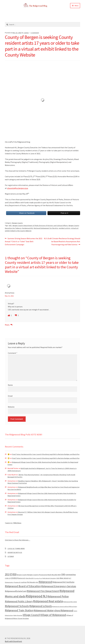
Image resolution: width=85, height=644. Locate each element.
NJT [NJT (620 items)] (70, 578)
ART (10, 226)
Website (11, 407)
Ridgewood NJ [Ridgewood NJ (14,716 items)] (36, 596)
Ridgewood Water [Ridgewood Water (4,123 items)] (44, 610)
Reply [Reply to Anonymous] (7, 325)
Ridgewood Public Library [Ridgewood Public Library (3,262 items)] (19, 601)
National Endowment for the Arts (46, 228)
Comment (13, 353)
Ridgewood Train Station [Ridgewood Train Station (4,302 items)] (19, 610)
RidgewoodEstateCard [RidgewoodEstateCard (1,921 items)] (16, 591)
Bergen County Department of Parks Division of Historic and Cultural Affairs (40, 226)
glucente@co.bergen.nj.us (18, 188)
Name (10, 385)
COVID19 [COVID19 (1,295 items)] (14, 578)
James (26, 33)
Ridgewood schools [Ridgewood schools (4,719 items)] (41, 606)
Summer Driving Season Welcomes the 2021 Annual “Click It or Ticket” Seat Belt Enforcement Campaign (24, 241)
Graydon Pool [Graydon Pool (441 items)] (38, 578)
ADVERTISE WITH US (15, 552)
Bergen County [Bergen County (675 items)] (22, 575)
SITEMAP (11, 556)
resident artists (64, 228)
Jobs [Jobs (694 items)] (58, 578)
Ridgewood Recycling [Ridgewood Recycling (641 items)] (70, 602)
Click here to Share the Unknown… (18, 540)
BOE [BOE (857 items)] (59, 575)
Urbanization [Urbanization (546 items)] (9, 615)
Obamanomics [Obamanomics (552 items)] (9, 582)
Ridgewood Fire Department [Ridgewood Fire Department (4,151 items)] (43, 591)
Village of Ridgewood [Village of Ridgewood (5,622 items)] (53, 615)
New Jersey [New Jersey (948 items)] (64, 578)
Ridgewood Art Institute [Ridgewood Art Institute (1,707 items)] (63, 582)
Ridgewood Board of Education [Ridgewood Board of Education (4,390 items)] (23, 586)
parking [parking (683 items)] (24, 582)
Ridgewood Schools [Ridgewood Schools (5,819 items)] (17, 606)
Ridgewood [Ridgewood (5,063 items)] (45, 582)
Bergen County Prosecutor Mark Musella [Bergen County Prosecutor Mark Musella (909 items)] (42, 575)
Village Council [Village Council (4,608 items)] (31, 615)
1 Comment (35, 33)
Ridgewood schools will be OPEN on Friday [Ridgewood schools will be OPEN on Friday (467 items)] (65, 607)
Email (10, 396)
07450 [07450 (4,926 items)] (13, 574)
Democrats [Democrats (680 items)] (22, 578)
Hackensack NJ (28, 228)
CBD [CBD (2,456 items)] (63, 574)
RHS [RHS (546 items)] (37, 582)
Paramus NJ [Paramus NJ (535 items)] (17, 582)
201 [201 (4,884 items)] (7, 574)
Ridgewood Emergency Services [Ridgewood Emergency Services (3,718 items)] (59, 586)
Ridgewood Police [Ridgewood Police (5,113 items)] (58, 596)
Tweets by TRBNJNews (13, 523)
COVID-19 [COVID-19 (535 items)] (8, 578)
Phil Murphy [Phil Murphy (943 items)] (31, 582)
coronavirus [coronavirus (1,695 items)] (71, 575)
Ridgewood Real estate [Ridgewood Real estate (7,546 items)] (48, 601)
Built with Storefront (13, 641)
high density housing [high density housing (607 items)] (49, 578)
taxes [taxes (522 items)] (75, 611)
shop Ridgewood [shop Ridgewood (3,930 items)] (64, 610)
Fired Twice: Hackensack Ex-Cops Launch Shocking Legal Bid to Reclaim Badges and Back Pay (46, 454)
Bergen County (17, 223)
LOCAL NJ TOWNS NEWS (16, 549)
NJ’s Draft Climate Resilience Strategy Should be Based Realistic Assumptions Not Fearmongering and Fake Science (62, 241)
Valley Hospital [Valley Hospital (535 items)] (18, 615)
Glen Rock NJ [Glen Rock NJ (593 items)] (30, 578)
